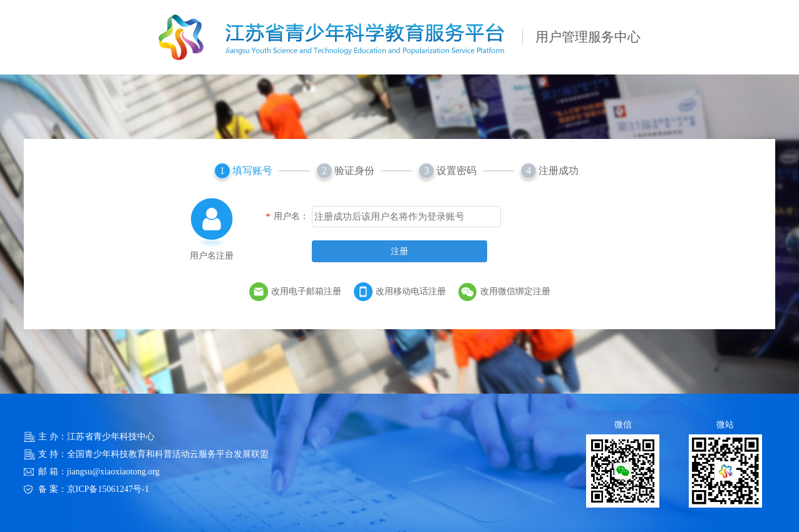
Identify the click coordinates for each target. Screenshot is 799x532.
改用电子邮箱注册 (306, 291)
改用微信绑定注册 (515, 291)
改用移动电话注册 (411, 291)
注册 (399, 251)
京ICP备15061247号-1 (108, 489)
